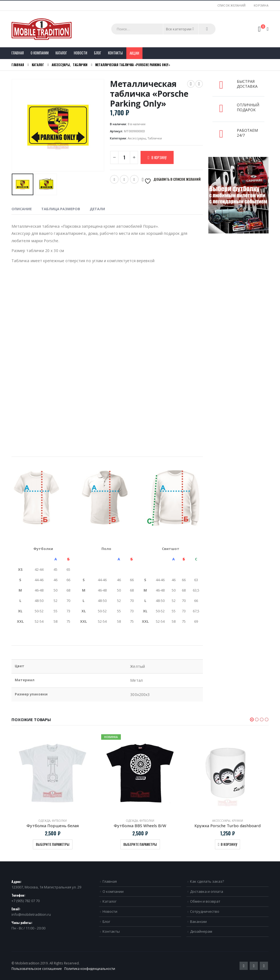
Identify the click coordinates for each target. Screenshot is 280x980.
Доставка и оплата (207, 891)
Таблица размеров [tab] (61, 209)
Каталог (61, 53)
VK (134, 179)
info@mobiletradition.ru (31, 914)
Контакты (115, 53)
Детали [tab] (97, 209)
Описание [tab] (22, 209)
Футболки (59, 821)
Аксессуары (137, 138)
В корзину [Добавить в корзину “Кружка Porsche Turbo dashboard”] (229, 844)
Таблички (155, 138)
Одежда (44, 821)
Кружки (237, 821)
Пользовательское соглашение (37, 969)
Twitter (114, 179)
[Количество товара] (124, 157)
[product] (52, 773)
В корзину (159, 157)
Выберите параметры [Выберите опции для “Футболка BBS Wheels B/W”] (140, 844)
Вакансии (198, 922)
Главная (18, 53)
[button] (252, 719)
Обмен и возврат (205, 901)
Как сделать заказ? (207, 881)
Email (124, 179)
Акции (134, 53)
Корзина (261, 5)
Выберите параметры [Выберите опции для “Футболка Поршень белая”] (53, 844)
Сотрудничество (205, 911)
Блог (98, 53)
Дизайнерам (201, 931)
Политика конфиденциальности (90, 969)
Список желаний (232, 5)
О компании (40, 53)
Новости (81, 53)
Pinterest (254, 966)
